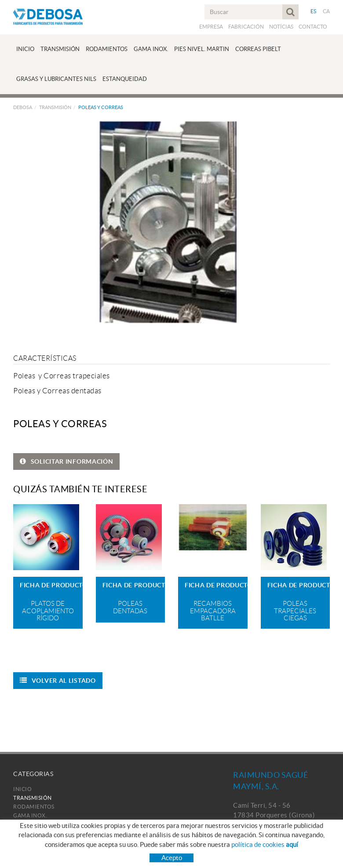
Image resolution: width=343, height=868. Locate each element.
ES (314, 11)
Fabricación (246, 27)
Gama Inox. (30, 815)
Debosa (23, 107)
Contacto (313, 27)
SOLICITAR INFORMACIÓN (66, 461)
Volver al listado (58, 681)
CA (327, 11)
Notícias (281, 27)
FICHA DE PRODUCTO (51, 585)
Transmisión (55, 107)
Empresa (211, 27)
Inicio (22, 789)
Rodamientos (34, 807)
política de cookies (265, 844)
